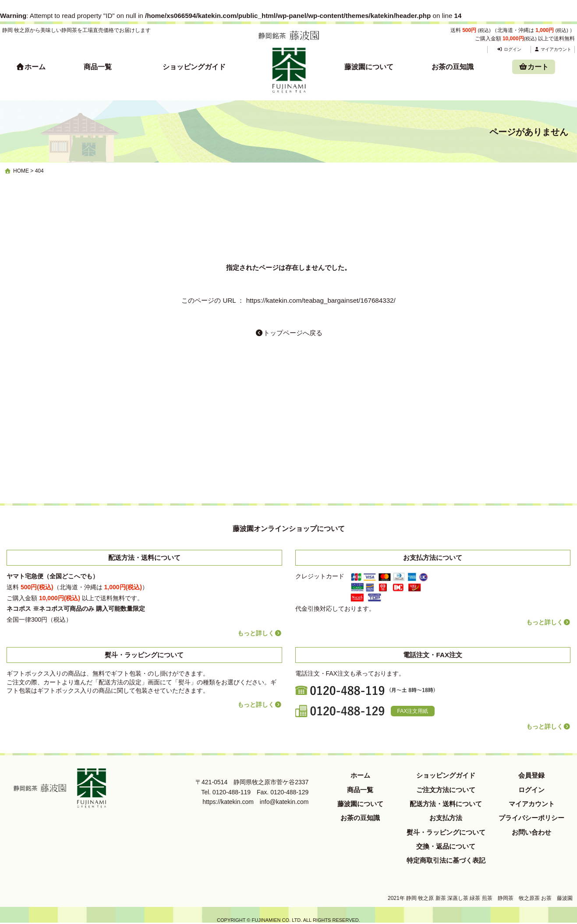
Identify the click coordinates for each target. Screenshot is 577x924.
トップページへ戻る (289, 333)
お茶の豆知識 (453, 67)
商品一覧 (98, 67)
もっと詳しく (260, 633)
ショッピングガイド (194, 67)
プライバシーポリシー (531, 818)
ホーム (31, 67)
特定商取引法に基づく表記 (446, 860)
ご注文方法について (446, 790)
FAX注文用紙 (413, 711)
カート (534, 67)
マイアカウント (553, 49)
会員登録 (531, 775)
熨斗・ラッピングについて (446, 832)
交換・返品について (446, 846)
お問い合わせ (531, 832)
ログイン (509, 49)
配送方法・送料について (446, 804)
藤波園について (369, 67)
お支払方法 (446, 818)
